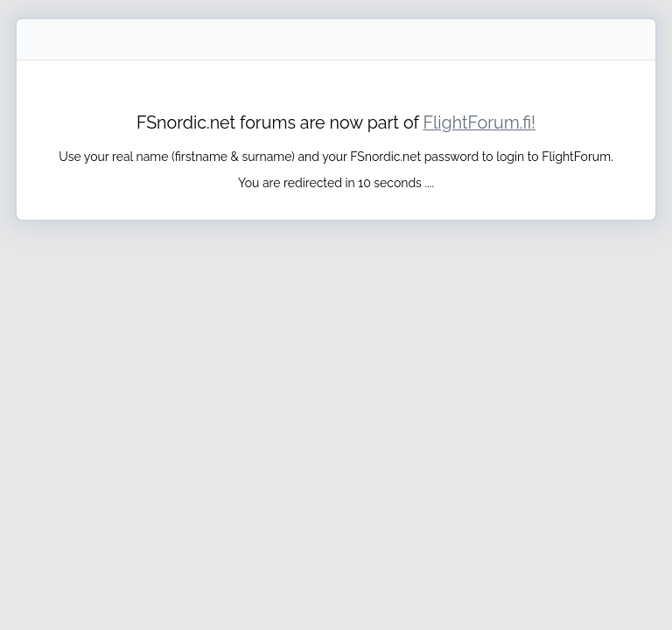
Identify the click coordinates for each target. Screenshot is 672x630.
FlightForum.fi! (479, 123)
